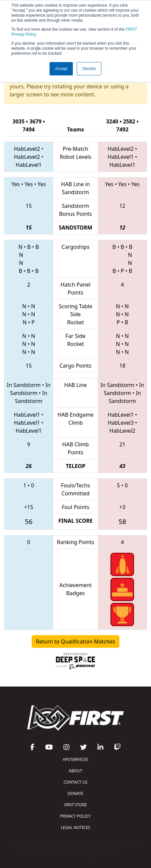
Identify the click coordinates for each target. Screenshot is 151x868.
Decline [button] (89, 69)
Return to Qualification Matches (75, 641)
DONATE (75, 793)
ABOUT (75, 771)
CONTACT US (75, 782)
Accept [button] (61, 69)
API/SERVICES (75, 759)
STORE (75, 805)
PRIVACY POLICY (75, 816)
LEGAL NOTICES (76, 827)
